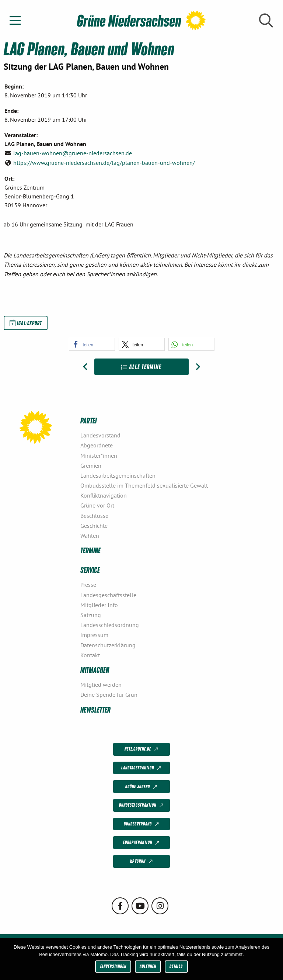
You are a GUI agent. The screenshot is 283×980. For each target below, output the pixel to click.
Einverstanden (113, 966)
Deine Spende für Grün (109, 695)
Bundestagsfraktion (142, 806)
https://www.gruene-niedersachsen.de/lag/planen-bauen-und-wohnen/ (104, 163)
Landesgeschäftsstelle (108, 595)
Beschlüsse (94, 516)
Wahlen (90, 536)
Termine (90, 550)
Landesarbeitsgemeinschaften (118, 475)
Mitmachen (95, 670)
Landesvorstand (100, 435)
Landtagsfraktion (142, 768)
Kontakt (90, 655)
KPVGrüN (142, 862)
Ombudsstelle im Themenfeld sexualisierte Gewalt (144, 485)
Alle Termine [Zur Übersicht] (141, 367)
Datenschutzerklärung (108, 645)
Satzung (91, 615)
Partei (88, 420)
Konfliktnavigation (104, 495)
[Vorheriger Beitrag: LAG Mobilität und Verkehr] (85, 367)
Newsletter (95, 709)
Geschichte (94, 526)
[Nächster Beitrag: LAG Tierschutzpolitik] (198, 367)
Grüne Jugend (142, 787)
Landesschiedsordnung (110, 625)
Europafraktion (142, 843)
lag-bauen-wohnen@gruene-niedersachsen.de (73, 153)
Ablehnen (148, 966)
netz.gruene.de (142, 749)
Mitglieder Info (99, 605)
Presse (88, 585)
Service (90, 570)
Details (176, 966)
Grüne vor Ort (97, 505)
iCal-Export (26, 323)
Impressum (94, 635)
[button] (92, 344)
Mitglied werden (101, 685)
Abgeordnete (97, 445)
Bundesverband (142, 824)
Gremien (91, 465)
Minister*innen (99, 456)
